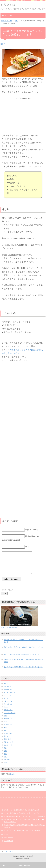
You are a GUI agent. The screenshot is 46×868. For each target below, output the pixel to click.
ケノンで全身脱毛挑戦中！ (10, 627)
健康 (5, 716)
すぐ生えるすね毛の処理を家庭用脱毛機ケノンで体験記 (22, 830)
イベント (7, 684)
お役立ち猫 (8, 5)
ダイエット (7, 698)
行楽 (5, 763)
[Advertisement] (23, 116)
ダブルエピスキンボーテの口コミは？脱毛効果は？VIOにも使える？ (23, 641)
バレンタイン (8, 701)
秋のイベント (8, 745)
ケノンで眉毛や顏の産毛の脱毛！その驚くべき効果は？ (22, 813)
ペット (6, 707)
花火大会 (7, 760)
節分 (5, 748)
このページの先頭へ (24, 865)
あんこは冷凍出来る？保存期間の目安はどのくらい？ (21, 654)
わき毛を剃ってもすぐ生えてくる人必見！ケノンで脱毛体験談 (25, 816)
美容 (5, 754)
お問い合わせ (8, 838)
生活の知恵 (7, 739)
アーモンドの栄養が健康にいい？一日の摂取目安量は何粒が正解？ (24, 661)
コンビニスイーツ (10, 695)
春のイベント (8, 733)
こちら (12, 774)
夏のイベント (8, 725)
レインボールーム (10, 713)
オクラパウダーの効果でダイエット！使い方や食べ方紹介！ (24, 667)
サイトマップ (8, 841)
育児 (5, 757)
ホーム (6, 834)
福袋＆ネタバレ (9, 742)
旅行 (5, 730)
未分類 (6, 736)
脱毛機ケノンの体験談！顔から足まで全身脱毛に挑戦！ (22, 810)
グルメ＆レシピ (9, 689)
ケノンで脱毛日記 (10, 692)
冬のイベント (8, 719)
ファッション (8, 704)
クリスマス (7, 686)
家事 (3, 44)
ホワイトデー (8, 710)
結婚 (5, 751)
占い (5, 722)
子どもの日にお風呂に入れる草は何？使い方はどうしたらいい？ (24, 648)
